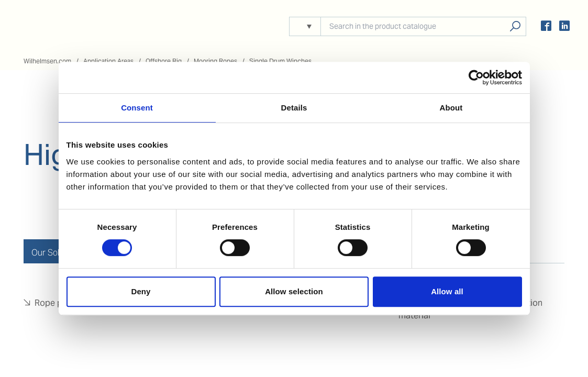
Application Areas (108, 61)
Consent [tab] (137, 108)
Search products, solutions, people (515, 26)
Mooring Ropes (215, 61)
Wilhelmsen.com (47, 61)
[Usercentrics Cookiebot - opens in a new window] (476, 77)
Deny (141, 291)
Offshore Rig (164, 61)
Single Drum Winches (280, 61)
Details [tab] (294, 108)
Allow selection (294, 291)
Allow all (447, 291)
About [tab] (451, 108)
